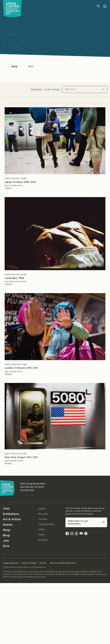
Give (6, 546)
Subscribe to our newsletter (78, 522)
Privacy (43, 563)
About (42, 509)
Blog (6, 535)
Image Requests (10, 563)
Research (44, 514)
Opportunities (46, 524)
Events (8, 525)
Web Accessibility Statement (63, 563)
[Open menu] (105, 6)
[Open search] (98, 6)
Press (41, 535)
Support (43, 540)
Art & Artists (12, 519)
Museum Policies (29, 563)
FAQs (42, 529)
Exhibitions (11, 514)
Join (6, 541)
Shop (7, 530)
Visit (6, 509)
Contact (43, 519)
